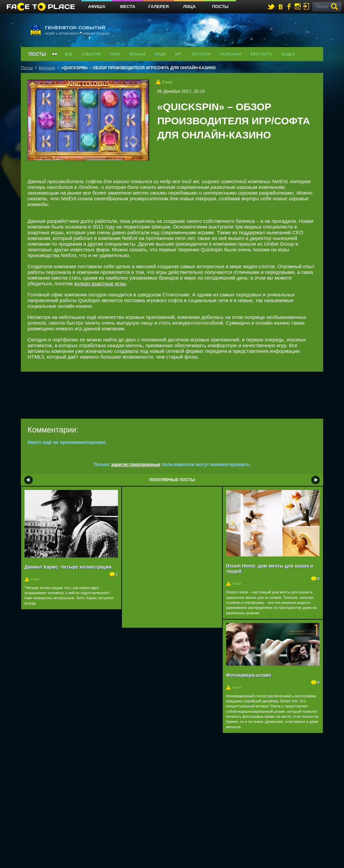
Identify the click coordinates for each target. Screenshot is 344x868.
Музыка (137, 54)
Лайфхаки (230, 54)
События (91, 54)
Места (127, 7)
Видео (288, 54)
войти (307, 6)
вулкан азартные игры (100, 283)
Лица (189, 7)
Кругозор (201, 54)
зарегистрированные (136, 464)
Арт (178, 54)
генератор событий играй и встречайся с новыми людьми (70, 30)
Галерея (159, 7)
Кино (115, 54)
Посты (220, 7)
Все (68, 54)
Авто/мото (261, 54)
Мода (160, 54)
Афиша (97, 7)
